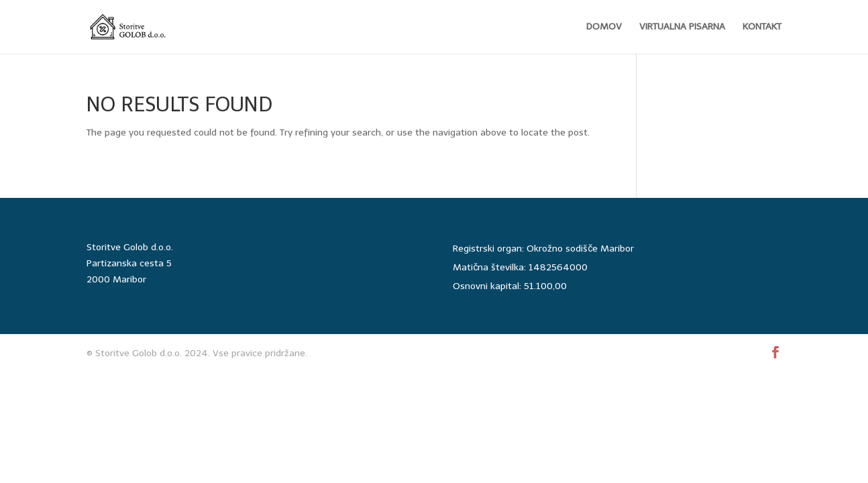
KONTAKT (762, 27)
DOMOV (604, 27)
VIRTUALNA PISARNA (682, 27)
